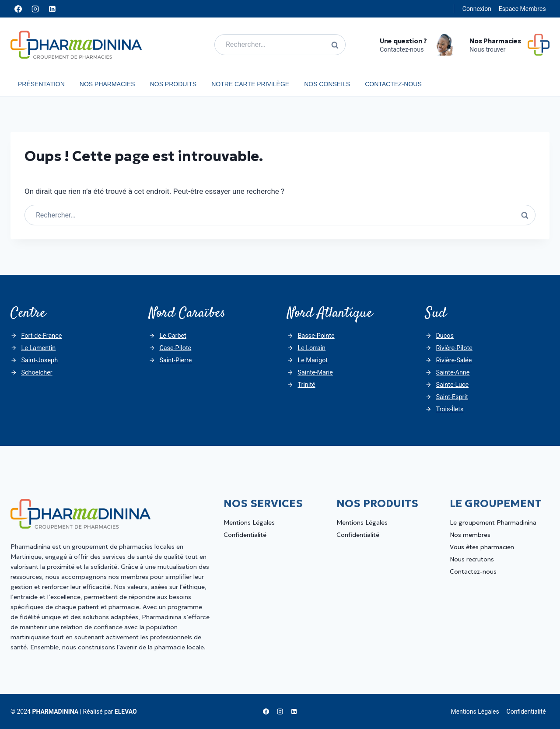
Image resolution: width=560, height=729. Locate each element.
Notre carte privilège (250, 84)
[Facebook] (18, 9)
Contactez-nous (393, 84)
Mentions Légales (249, 522)
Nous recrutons (472, 559)
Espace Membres (522, 9)
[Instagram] (35, 9)
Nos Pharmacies (107, 84)
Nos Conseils (327, 84)
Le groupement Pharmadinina (493, 522)
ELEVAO (126, 711)
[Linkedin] (52, 9)
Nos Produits (173, 84)
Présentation (41, 84)
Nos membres (470, 535)
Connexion (477, 9)
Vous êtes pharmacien (482, 547)
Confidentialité (245, 535)
